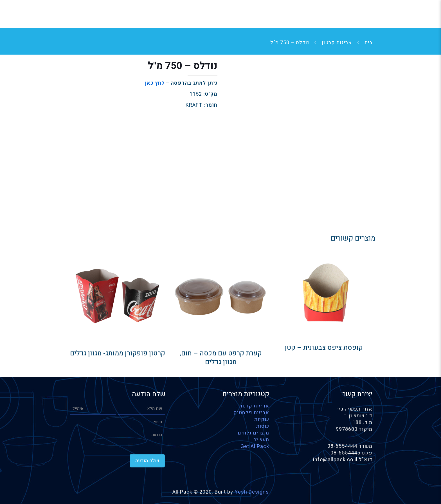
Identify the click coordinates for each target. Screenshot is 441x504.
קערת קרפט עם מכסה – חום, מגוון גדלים (221, 358)
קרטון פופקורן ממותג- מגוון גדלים (118, 353)
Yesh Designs (252, 492)
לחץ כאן (155, 83)
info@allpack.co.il (336, 460)
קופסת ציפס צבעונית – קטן (324, 348)
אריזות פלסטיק (251, 413)
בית (368, 43)
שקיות (262, 419)
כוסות (263, 426)
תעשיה (261, 440)
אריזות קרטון (337, 43)
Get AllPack (255, 446)
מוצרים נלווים (253, 433)
